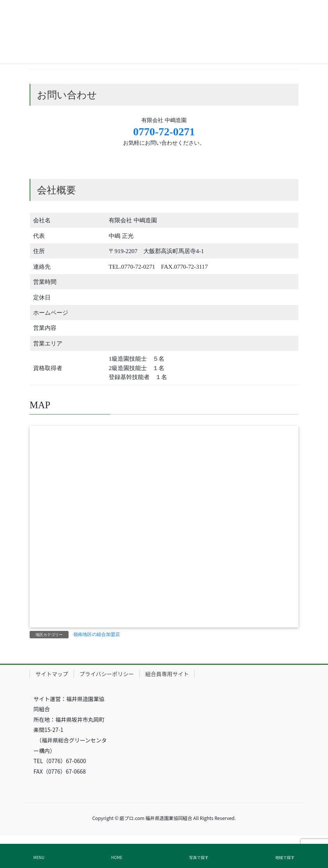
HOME (117, 857)
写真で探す (199, 857)
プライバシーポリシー (107, 674)
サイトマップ (52, 674)
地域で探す (285, 857)
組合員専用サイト (167, 674)
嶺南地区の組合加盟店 (97, 634)
